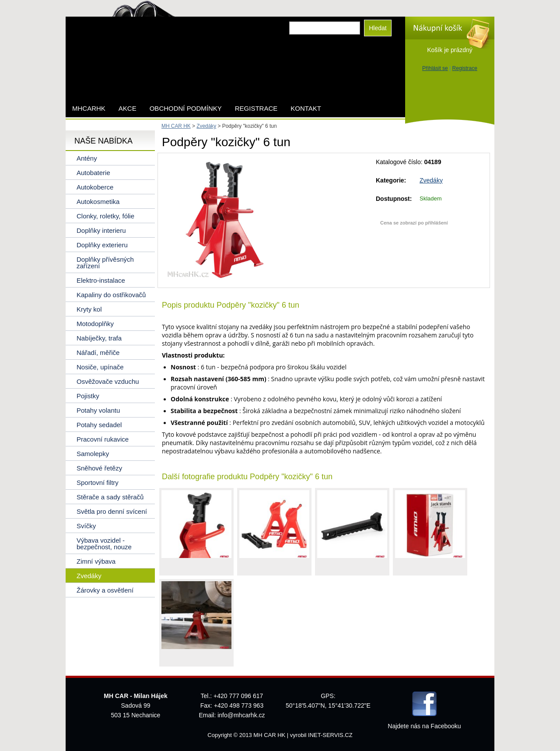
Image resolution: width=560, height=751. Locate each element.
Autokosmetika (98, 202)
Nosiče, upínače (100, 367)
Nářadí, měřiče (98, 353)
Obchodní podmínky (186, 108)
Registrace (465, 68)
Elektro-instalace (101, 280)
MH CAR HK (176, 126)
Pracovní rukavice (103, 439)
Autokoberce (95, 187)
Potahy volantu (98, 410)
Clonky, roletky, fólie (105, 216)
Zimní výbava (96, 561)
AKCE (128, 108)
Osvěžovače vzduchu (108, 381)
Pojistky (88, 396)
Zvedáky (431, 180)
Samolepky (93, 454)
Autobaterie (93, 173)
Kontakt (306, 108)
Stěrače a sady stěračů (110, 497)
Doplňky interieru (101, 230)
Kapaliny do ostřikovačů (111, 295)
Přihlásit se (435, 68)
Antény (87, 158)
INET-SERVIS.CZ (330, 735)
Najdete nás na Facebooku (424, 726)
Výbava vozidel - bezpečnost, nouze (104, 544)
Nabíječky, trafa (99, 338)
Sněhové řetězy (99, 468)
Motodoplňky (95, 324)
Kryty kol (89, 309)
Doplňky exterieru (102, 245)
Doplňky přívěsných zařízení (105, 263)
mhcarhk (89, 108)
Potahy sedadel (99, 425)
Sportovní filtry (98, 483)
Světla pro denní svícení (112, 511)
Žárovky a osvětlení (105, 590)
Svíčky (86, 526)
